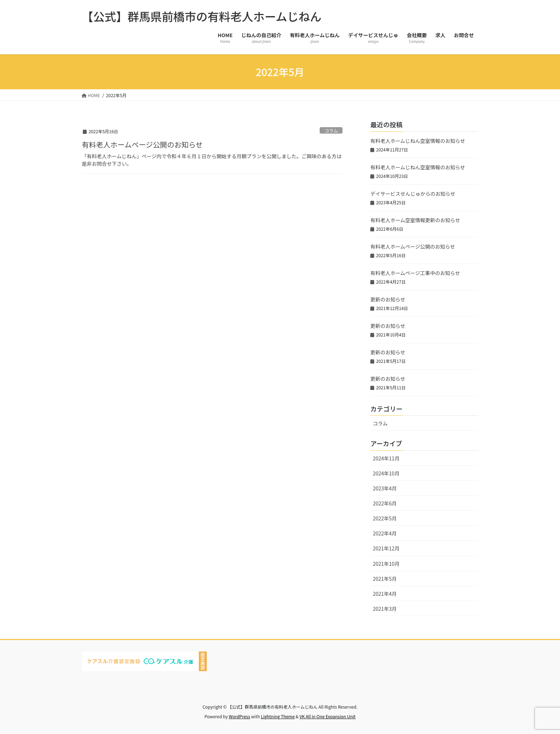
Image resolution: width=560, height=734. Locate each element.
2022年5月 (385, 518)
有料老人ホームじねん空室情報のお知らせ (418, 141)
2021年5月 (385, 579)
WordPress (240, 716)
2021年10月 (386, 564)
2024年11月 (386, 458)
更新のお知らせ (388, 299)
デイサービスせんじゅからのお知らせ (413, 194)
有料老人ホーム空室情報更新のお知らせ (415, 220)
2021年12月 (386, 548)
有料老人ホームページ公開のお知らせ (142, 144)
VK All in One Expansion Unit (328, 716)
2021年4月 (385, 594)
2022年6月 (385, 503)
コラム (331, 131)
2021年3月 (385, 609)
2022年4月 (385, 533)
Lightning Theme (278, 716)
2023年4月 (385, 488)
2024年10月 (386, 473)
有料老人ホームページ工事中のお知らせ (415, 273)
